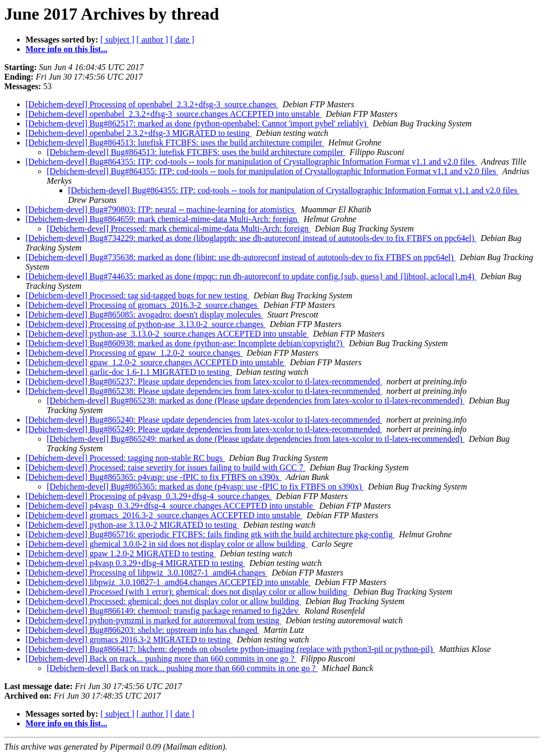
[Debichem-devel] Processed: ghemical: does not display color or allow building (163, 601)
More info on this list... (66, 49)
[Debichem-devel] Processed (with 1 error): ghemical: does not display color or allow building (187, 592)
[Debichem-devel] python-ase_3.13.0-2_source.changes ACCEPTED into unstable (167, 334)
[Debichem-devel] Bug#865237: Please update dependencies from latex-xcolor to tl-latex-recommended (204, 381)
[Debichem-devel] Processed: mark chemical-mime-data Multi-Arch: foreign (179, 229)
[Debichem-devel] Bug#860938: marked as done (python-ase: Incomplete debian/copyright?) (185, 343)
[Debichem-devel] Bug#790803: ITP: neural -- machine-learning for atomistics (161, 209)
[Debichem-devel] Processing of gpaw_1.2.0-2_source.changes (134, 353)
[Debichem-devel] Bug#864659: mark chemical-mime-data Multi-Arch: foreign (162, 219)
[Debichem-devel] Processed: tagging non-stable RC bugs (125, 458)
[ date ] (182, 40)
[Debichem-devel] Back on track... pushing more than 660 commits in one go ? (161, 659)
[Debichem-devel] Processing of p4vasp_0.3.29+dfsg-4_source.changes (149, 496)
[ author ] (152, 40)
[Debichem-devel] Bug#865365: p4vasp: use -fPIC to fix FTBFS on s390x (154, 477)
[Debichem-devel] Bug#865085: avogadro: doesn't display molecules (144, 315)
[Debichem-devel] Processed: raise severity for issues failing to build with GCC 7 (165, 467)
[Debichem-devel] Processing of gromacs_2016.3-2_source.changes (142, 305)
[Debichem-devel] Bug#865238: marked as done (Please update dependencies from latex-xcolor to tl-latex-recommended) (256, 401)
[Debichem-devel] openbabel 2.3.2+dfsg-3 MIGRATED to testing (139, 133)
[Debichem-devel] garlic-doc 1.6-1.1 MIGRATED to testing (129, 372)
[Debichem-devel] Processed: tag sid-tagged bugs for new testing (137, 295)
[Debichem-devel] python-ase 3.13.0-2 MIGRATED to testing (132, 525)
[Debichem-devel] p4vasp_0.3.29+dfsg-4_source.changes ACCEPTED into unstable (170, 506)
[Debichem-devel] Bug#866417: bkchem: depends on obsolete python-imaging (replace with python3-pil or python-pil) (230, 649)
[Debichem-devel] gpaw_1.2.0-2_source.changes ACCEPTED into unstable (156, 362)
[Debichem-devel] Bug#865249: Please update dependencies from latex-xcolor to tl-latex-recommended (204, 429)
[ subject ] (117, 40)
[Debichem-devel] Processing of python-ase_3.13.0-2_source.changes (146, 324)
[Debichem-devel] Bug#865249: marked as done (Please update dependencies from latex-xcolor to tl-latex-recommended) (256, 439)
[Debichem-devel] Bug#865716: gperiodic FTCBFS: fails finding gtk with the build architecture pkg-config (210, 534)
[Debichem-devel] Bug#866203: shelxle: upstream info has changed (142, 630)
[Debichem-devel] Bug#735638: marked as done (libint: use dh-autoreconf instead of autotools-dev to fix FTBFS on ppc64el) (241, 257)
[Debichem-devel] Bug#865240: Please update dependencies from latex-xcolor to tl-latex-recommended (204, 420)
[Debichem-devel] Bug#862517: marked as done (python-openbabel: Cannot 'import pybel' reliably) (197, 123)
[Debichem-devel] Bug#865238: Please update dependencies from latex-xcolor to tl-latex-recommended (204, 391)
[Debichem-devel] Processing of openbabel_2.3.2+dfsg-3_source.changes (152, 104)
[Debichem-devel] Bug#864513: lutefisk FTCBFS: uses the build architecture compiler (175, 143)
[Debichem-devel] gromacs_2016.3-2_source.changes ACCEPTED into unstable (164, 515)
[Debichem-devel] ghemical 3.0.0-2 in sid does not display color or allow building (167, 544)
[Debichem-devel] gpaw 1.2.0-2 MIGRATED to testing (121, 553)
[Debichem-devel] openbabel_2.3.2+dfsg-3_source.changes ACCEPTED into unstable (173, 114)
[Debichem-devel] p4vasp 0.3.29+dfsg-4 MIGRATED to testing (135, 563)
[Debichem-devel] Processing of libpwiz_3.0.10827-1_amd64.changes (146, 573)
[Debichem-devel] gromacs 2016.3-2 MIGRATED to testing (129, 639)
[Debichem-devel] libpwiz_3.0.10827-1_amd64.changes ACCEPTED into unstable (168, 582)
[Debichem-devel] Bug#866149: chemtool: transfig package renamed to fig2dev (163, 611)
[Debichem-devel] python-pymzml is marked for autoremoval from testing (154, 620)
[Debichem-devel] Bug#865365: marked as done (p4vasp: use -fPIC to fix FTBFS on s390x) (205, 487)
